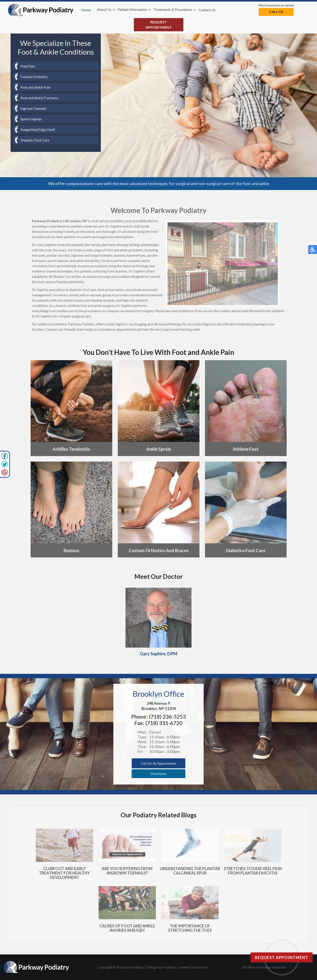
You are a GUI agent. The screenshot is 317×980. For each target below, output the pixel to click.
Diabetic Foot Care (35, 140)
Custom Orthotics (34, 77)
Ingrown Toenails (33, 108)
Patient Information (132, 9)
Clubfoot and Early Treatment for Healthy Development (64, 875)
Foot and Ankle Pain (35, 87)
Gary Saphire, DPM (158, 651)
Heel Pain (28, 66)
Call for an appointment (158, 763)
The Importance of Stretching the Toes (190, 930)
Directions (158, 774)
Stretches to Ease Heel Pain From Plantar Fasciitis (253, 873)
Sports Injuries (31, 119)
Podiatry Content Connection (185, 967)
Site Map (249, 967)
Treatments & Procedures (173, 9)
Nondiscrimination (272, 967)
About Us (104, 9)
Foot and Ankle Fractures (39, 98)
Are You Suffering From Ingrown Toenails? (127, 873)
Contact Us (207, 10)
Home (86, 10)
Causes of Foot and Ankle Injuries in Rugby (127, 930)
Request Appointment (159, 25)
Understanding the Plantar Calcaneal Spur (190, 873)
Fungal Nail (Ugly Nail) (38, 129)
